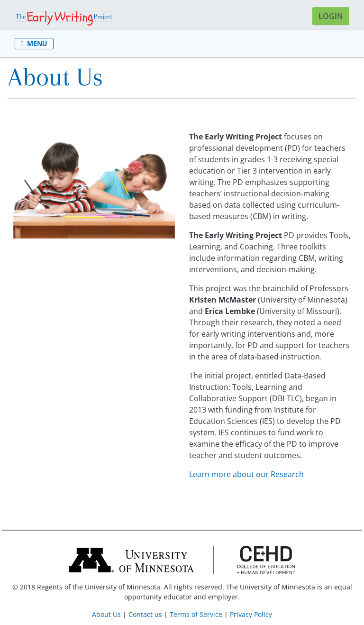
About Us (106, 614)
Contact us (145, 614)
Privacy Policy (251, 614)
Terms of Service (196, 614)
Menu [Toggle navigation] (34, 43)
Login (331, 16)
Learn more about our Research (246, 474)
